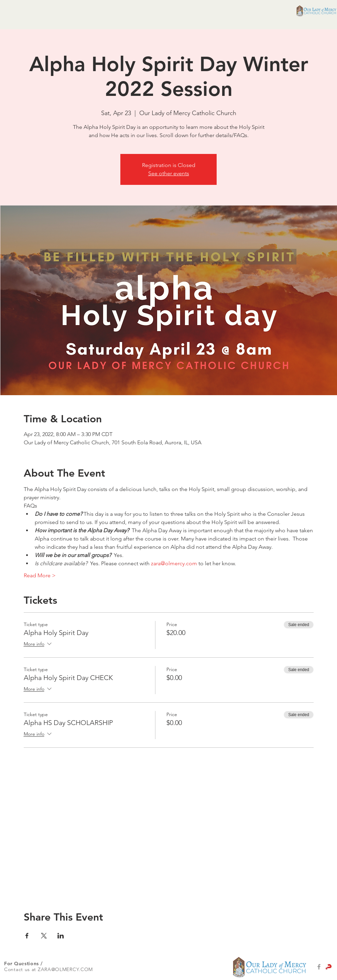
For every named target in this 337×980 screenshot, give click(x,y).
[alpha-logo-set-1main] (329, 967)
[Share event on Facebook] (27, 936)
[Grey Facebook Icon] (319, 967)
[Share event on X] (44, 936)
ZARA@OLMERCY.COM (65, 969)
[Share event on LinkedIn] (61, 936)
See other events (169, 173)
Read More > (40, 575)
